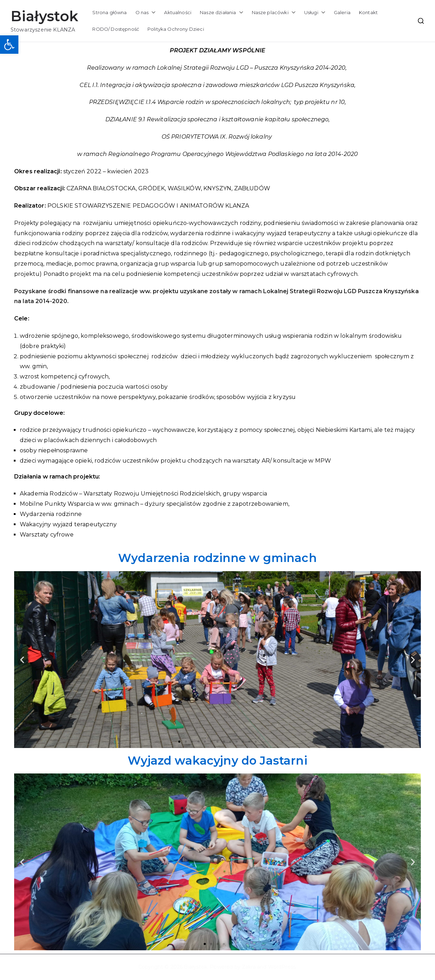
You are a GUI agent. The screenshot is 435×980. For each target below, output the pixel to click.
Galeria (342, 12)
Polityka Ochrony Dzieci (176, 29)
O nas (146, 13)
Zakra (249, 967)
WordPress (282, 967)
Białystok (44, 16)
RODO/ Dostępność (116, 29)
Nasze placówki (274, 13)
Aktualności (178, 12)
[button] (9, 45)
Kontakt (368, 12)
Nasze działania (221, 13)
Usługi (315, 13)
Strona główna (109, 12)
